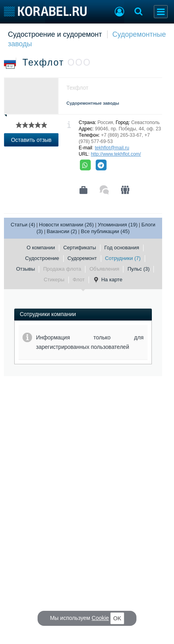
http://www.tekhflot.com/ (116, 154)
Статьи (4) (23, 225)
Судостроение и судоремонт (55, 34)
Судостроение (42, 258)
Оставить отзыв (31, 140)
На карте (108, 280)
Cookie (100, 618)
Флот (79, 280)
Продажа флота (62, 269)
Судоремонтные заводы (93, 103)
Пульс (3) (138, 269)
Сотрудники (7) (123, 258)
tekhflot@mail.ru (112, 148)
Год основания (122, 248)
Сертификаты (80, 248)
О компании (41, 248)
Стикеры (54, 280)
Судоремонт (82, 258)
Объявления (104, 269)
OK (117, 618)
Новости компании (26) (67, 225)
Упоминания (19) (118, 225)
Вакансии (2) (62, 231)
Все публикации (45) (105, 231)
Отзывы (26, 269)
